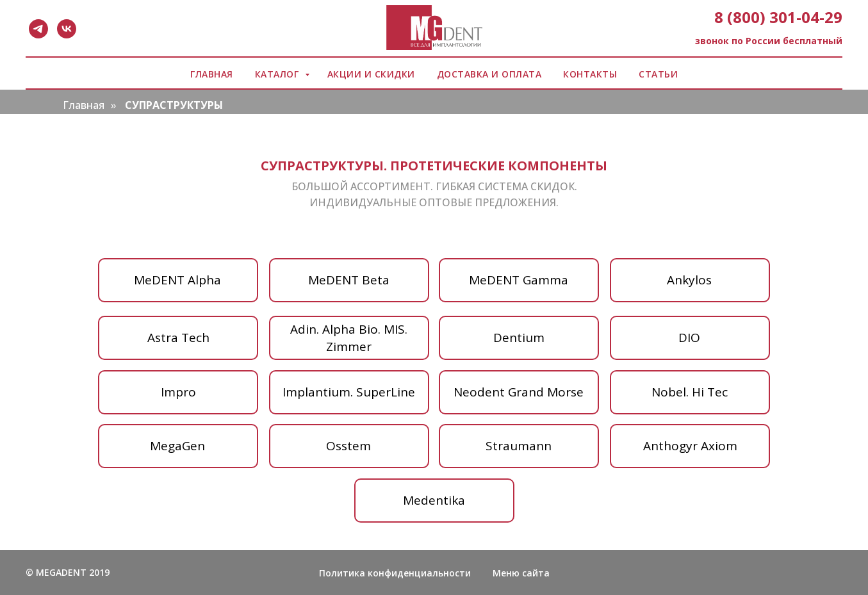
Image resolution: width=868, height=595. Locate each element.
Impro (178, 392)
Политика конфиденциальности (395, 573)
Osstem (348, 446)
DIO (689, 338)
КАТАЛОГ (278, 74)
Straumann (519, 446)
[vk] (67, 29)
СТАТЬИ (658, 74)
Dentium (519, 338)
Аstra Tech (178, 338)
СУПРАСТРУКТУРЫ (174, 105)
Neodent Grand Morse (519, 392)
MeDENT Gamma (519, 280)
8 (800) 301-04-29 (778, 17)
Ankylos (689, 280)
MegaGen (177, 446)
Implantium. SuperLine (349, 392)
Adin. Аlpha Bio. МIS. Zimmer (349, 338)
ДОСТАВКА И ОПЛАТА (489, 74)
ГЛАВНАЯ (212, 74)
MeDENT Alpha (177, 280)
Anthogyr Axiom (690, 446)
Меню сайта (521, 573)
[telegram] (38, 29)
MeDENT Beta (349, 280)
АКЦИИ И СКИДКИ (371, 74)
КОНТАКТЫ (590, 74)
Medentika (434, 500)
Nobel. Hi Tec (690, 392)
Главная (84, 105)
